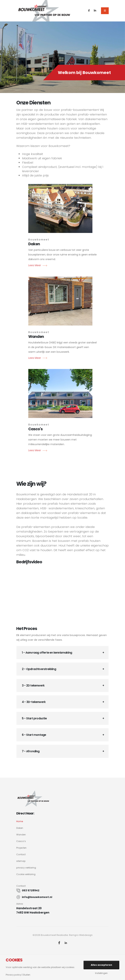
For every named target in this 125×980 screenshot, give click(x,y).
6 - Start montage (34, 735)
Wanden (21, 835)
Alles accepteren (101, 965)
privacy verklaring (27, 868)
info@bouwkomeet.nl (37, 897)
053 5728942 (31, 890)
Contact (21, 854)
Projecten (22, 848)
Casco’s (21, 841)
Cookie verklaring (26, 874)
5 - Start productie (34, 718)
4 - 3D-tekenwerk (34, 702)
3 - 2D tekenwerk (33, 685)
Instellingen (101, 973)
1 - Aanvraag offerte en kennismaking (47, 653)
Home (20, 821)
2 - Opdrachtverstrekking (39, 669)
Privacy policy (14, 975)
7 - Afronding (31, 751)
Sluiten (27, 975)
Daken (20, 828)
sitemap (21, 861)
